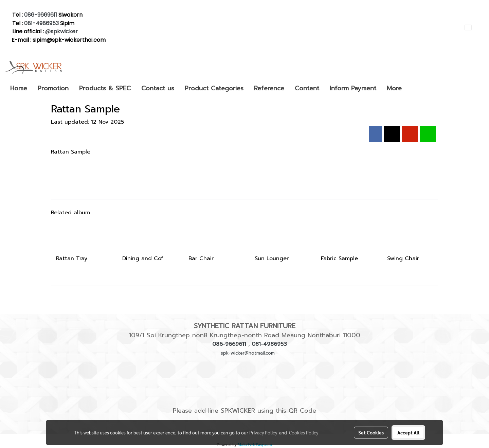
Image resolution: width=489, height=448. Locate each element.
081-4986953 (41, 23)
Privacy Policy (263, 432)
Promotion (53, 88)
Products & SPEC (105, 88)
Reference (269, 88)
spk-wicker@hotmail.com (248, 353)
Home (19, 88)
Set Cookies (371, 432)
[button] (413, 88)
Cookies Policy (304, 432)
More (394, 88)
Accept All (408, 432)
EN (472, 27)
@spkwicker (62, 31)
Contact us (158, 88)
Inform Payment (353, 88)
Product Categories (214, 88)
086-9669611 (41, 15)
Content (307, 88)
